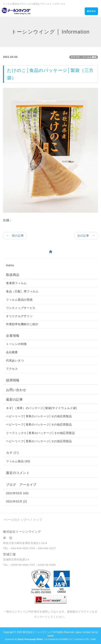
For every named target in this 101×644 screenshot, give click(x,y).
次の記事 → (86, 236)
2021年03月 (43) (17, 493)
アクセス (12, 369)
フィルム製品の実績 (19, 300)
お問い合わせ (16, 390)
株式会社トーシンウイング (37, 632)
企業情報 (13, 336)
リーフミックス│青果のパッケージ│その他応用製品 (40, 433)
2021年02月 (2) (16, 501)
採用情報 (13, 380)
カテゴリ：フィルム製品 (84, 57)
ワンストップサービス (21, 308)
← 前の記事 (15, 236)
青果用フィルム (16, 283)
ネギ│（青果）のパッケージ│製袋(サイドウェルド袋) (41, 408)
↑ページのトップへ (16, 520)
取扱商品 (13, 275)
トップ (37, 520)
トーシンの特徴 (16, 344)
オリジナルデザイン (19, 316)
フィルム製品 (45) (18, 461)
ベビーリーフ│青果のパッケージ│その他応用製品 (39, 416)
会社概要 (12, 352)
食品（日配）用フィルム (22, 291)
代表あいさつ (15, 360)
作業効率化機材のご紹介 (22, 324)
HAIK (93, 639)
